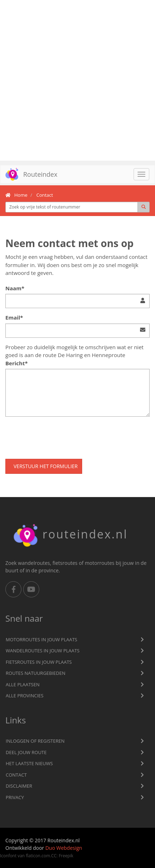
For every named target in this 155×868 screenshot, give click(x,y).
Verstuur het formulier (46, 466)
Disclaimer (19, 786)
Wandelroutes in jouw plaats (43, 651)
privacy (15, 797)
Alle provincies (25, 696)
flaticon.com (38, 856)
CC (54, 856)
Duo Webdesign (64, 848)
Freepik (66, 856)
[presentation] (60, 436)
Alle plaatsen (23, 684)
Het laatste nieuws (29, 763)
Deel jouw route (26, 752)
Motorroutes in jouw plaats (41, 639)
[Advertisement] (77, 80)
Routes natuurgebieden (36, 673)
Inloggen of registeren (35, 741)
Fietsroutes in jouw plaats (39, 662)
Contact (16, 775)
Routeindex (29, 174)
